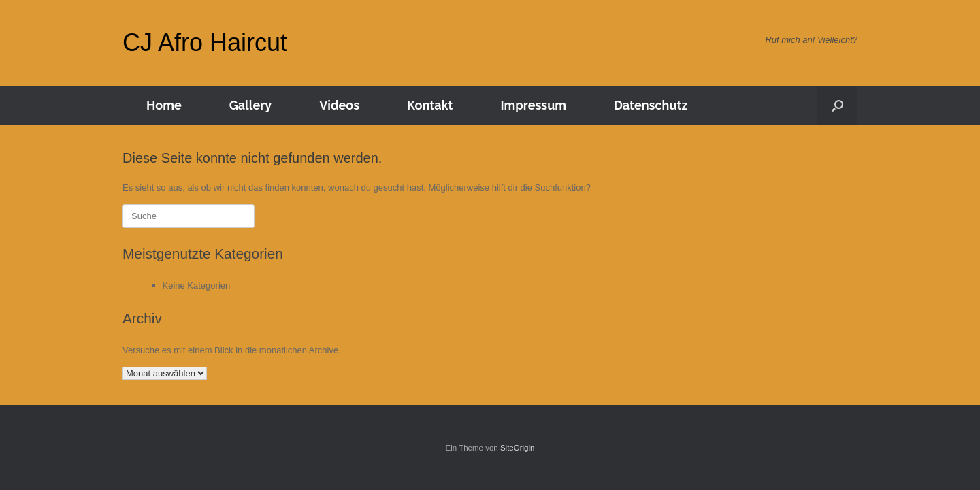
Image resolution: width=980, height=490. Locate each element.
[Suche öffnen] (837, 105)
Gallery (250, 105)
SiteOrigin (518, 448)
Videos (339, 105)
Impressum (533, 105)
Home (164, 105)
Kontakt (430, 105)
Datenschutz (651, 105)
